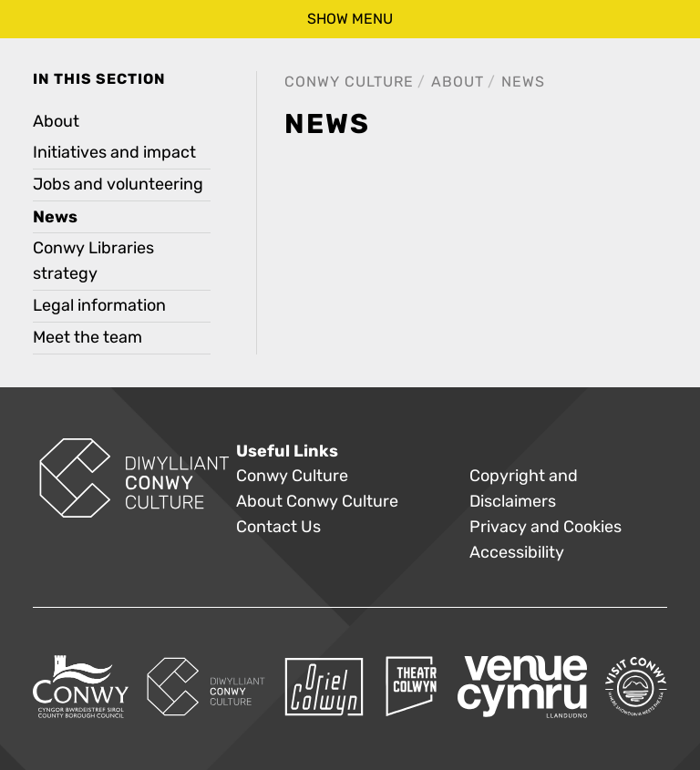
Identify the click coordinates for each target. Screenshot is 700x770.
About (458, 82)
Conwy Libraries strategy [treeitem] (93, 261)
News (523, 82)
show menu (350, 19)
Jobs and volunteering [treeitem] (118, 185)
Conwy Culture (349, 82)
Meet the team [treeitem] (87, 338)
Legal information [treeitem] (99, 306)
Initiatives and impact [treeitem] (114, 153)
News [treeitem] (55, 217)
